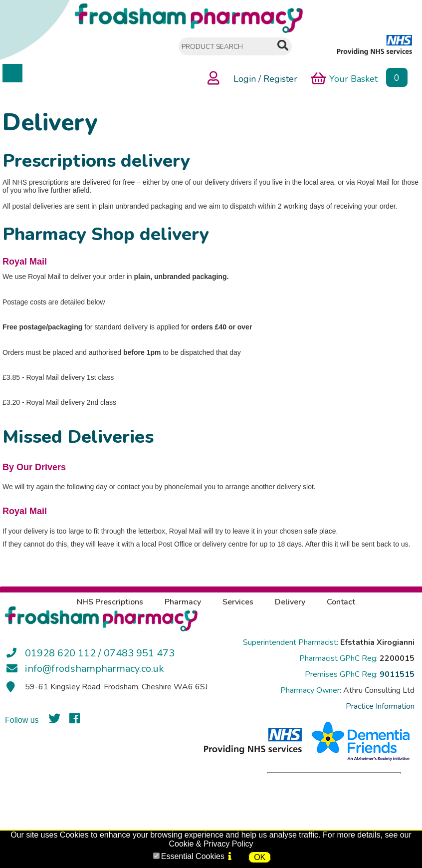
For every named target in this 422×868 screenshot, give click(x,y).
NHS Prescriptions (110, 602)
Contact (341, 602)
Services (238, 602)
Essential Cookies (193, 856)
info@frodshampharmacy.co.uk (95, 669)
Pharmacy (183, 602)
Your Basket (344, 78)
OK (260, 857)
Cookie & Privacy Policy (211, 844)
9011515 (397, 674)
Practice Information (380, 706)
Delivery (290, 602)
